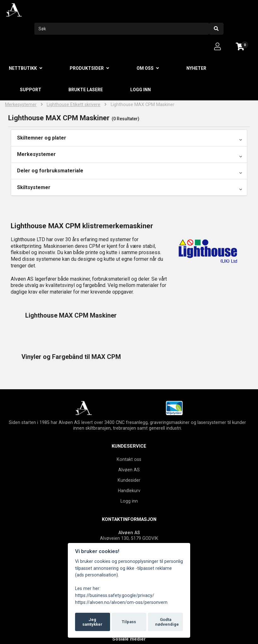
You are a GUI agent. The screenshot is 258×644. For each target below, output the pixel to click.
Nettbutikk (23, 68)
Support (31, 90)
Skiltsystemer (34, 187)
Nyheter (196, 68)
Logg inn (141, 90)
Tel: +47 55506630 (129, 509)
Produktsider (87, 68)
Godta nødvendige (167, 622)
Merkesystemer (21, 105)
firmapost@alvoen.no (136, 521)
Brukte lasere (86, 90)
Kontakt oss (129, 418)
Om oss (145, 68)
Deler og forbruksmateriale (50, 171)
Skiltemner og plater (42, 138)
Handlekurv (129, 449)
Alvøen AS (129, 428)
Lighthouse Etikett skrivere (73, 105)
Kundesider (129, 439)
